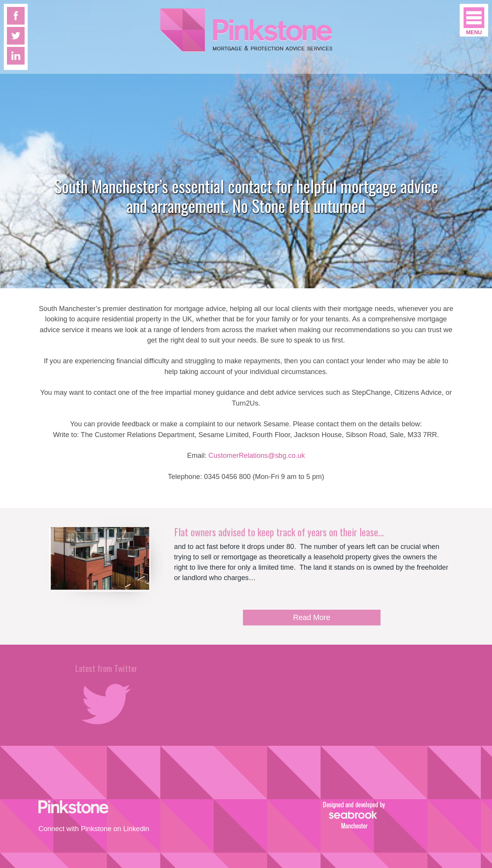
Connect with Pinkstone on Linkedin (94, 829)
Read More (312, 617)
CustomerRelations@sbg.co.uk (257, 456)
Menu (474, 32)
